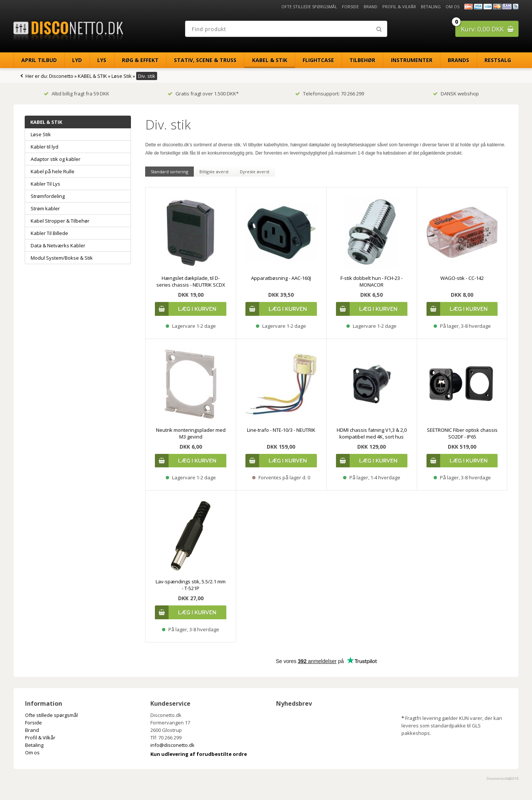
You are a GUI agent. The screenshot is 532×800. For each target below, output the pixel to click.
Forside (350, 7)
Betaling (431, 7)
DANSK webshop (456, 94)
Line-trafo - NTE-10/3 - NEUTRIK (281, 430)
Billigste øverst (214, 172)
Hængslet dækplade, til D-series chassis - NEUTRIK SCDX (191, 281)
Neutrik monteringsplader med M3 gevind (191, 433)
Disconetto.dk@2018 (502, 778)
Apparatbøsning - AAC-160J (281, 278)
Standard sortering (169, 172)
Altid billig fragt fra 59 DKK (77, 94)
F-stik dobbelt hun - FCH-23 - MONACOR (372, 281)
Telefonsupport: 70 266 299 (330, 94)
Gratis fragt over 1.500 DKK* (203, 94)
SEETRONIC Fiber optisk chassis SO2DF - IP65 (462, 433)
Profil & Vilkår (399, 7)
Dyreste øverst (255, 172)
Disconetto (61, 76)
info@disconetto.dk (172, 745)
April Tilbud (39, 60)
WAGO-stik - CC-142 (462, 278)
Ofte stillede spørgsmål (309, 7)
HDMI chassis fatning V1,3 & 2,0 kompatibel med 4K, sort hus (372, 433)
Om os (452, 7)
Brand (371, 7)
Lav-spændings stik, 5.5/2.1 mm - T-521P (191, 585)
